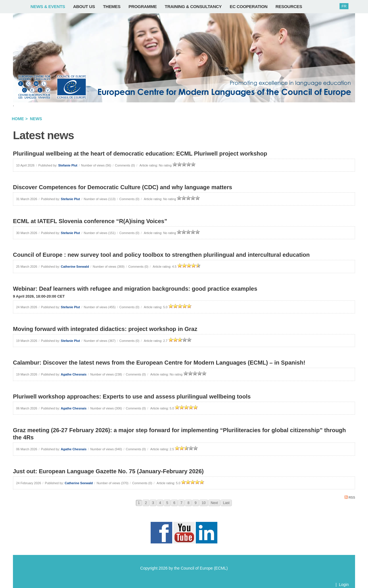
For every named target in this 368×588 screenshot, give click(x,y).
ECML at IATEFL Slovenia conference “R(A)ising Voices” (90, 221)
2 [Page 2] (146, 503)
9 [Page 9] (196, 503)
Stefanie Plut (68, 165)
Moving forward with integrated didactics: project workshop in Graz (105, 329)
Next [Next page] (214, 503)
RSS (350, 497)
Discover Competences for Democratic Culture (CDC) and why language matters (122, 187)
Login (344, 585)
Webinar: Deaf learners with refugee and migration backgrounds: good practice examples (135, 289)
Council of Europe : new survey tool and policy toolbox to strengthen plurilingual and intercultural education (161, 255)
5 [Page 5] (167, 503)
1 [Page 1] (139, 503)
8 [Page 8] (188, 503)
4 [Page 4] (160, 503)
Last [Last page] (226, 503)
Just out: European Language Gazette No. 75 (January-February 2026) (108, 471)
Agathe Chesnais (74, 374)
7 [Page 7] (182, 503)
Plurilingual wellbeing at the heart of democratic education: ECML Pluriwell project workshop (140, 154)
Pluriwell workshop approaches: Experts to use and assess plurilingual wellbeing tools (132, 397)
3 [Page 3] (153, 503)
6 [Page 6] (174, 503)
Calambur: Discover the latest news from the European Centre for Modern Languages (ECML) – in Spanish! (159, 363)
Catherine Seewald (75, 267)
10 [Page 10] (204, 503)
